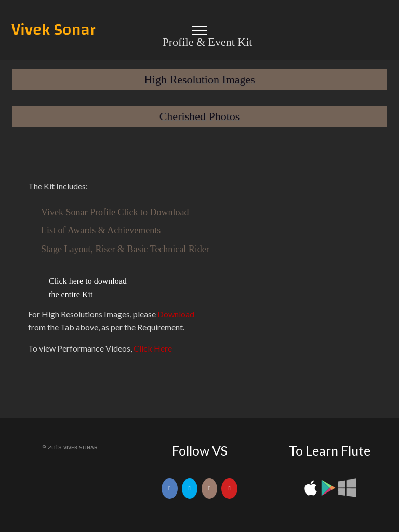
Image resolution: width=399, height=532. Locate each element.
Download (176, 313)
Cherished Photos (200, 116)
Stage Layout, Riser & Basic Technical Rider (125, 249)
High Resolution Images (199, 79)
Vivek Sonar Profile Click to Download (115, 212)
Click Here (153, 348)
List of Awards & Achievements (101, 230)
